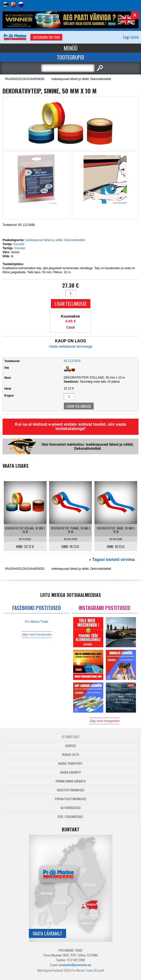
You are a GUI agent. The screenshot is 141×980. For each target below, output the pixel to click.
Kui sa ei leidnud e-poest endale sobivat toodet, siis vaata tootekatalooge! (70, 426)
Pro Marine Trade (37, 622)
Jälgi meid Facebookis (37, 635)
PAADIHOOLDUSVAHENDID (25, 79)
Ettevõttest (71, 737)
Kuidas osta (71, 754)
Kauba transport (70, 763)
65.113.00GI (72, 361)
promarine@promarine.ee (75, 965)
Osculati (19, 244)
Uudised (70, 746)
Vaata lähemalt (47, 933)
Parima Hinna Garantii (71, 781)
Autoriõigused (71, 808)
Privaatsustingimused (71, 799)
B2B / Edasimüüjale (70, 817)
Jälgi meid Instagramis (104, 721)
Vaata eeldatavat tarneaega (70, 346)
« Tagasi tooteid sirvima (112, 560)
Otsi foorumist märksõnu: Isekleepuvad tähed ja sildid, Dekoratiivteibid (88, 446)
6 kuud (70, 327)
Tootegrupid (70, 57)
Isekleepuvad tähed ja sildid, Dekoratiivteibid (81, 79)
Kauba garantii (70, 772)
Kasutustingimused (71, 790)
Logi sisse (131, 37)
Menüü (71, 48)
